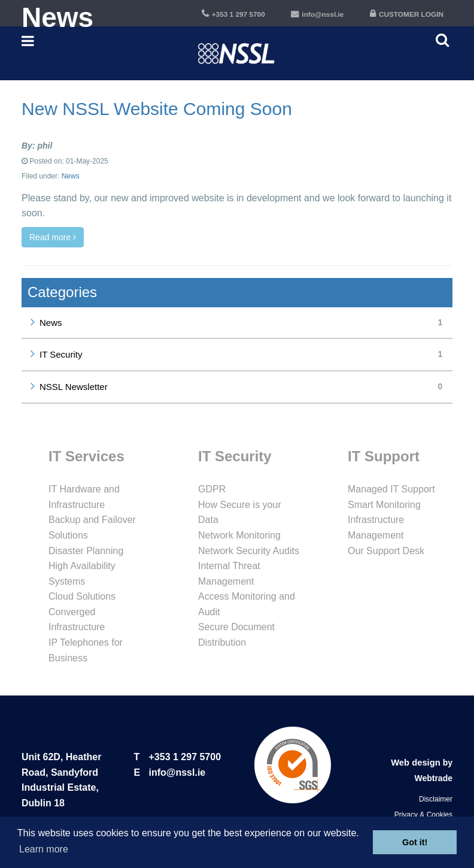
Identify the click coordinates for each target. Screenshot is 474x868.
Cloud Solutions (82, 596)
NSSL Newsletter (244, 387)
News (71, 176)
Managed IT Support (391, 489)
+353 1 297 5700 (185, 757)
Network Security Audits (249, 551)
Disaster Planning (86, 551)
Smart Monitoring (384, 505)
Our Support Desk (386, 551)
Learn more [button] (44, 849)
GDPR (212, 489)
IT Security (244, 354)
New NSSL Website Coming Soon (157, 109)
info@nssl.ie (177, 772)
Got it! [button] (415, 842)
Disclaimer (436, 799)
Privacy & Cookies (423, 815)
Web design (417, 763)
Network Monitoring (239, 535)
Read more (53, 237)
